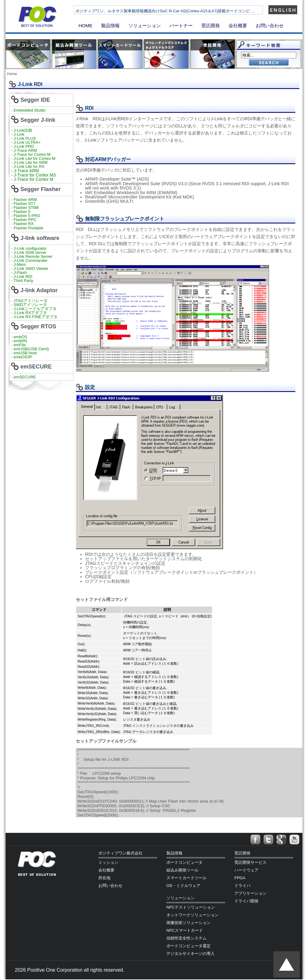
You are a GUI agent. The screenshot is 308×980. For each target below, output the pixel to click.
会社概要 (238, 26)
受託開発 (211, 26)
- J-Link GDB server (29, 252)
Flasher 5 (22, 212)
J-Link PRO (24, 146)
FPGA (240, 878)
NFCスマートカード (185, 930)
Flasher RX (24, 224)
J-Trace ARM (25, 150)
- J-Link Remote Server (32, 256)
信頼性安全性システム (186, 938)
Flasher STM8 (27, 208)
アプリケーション (250, 893)
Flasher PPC (25, 220)
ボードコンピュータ (184, 862)
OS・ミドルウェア (183, 886)
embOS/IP (23, 357)
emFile (20, 345)
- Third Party (22, 281)
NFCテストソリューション (191, 907)
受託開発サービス (250, 862)
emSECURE (25, 377)
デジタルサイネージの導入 (190, 954)
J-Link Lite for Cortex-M (34, 158)
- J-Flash (19, 273)
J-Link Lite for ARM (31, 162)
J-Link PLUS (25, 138)
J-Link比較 (23, 130)
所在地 (104, 878)
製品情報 (110, 26)
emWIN (20, 341)
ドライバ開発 (246, 901)
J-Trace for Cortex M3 (35, 175)
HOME (86, 26)
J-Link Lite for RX (29, 166)
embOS (20, 337)
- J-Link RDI (22, 277)
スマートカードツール (186, 878)
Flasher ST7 (25, 204)
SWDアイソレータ (30, 305)
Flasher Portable (29, 228)
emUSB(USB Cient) (31, 349)
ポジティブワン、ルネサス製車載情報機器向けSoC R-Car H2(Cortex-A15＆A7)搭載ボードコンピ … (186, 11)
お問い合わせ (270, 26)
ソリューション (145, 26)
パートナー (181, 26)
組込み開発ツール (182, 870)
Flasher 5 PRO (27, 216)
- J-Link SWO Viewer (30, 268)
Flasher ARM (25, 200)
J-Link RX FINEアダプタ (36, 317)
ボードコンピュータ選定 (188, 946)
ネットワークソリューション (192, 915)
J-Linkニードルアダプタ (35, 309)
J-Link (19, 134)
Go (269, 63)
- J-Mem (19, 264)
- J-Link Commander (29, 260)
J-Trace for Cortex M (34, 179)
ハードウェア (246, 870)
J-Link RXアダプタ (30, 313)
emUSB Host (25, 353)
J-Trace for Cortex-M (32, 154)
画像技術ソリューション (188, 923)
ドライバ (242, 886)
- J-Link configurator (29, 248)
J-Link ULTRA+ (26, 142)
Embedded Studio (30, 110)
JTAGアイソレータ (31, 301)
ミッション (108, 862)
